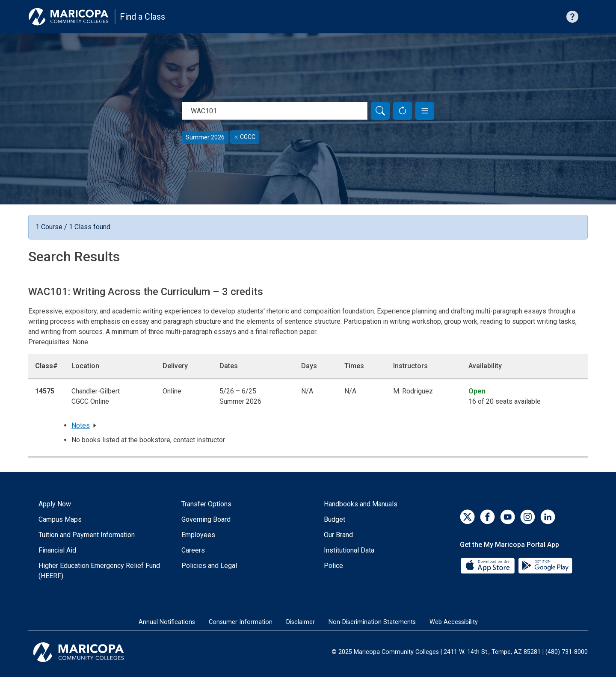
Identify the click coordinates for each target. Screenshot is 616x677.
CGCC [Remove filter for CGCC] (245, 137)
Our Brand (338, 535)
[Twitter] (467, 517)
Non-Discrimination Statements (372, 622)
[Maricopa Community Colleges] (89, 652)
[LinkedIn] (548, 517)
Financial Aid (57, 550)
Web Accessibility (454, 622)
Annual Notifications (167, 622)
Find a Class (142, 17)
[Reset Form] (403, 111)
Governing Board (206, 519)
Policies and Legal (209, 566)
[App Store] (489, 565)
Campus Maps (60, 519)
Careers (193, 550)
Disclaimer (301, 622)
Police (333, 566)
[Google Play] (545, 565)
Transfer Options (206, 504)
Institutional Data (349, 550)
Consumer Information (241, 622)
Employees (198, 535)
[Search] (380, 111)
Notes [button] (81, 425)
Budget (335, 519)
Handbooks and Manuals (361, 504)
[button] (425, 111)
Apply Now (55, 504)
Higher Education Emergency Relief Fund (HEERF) (99, 571)
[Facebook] (487, 517)
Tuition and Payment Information (87, 535)
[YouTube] (508, 517)
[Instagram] (528, 517)
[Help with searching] (572, 17)
